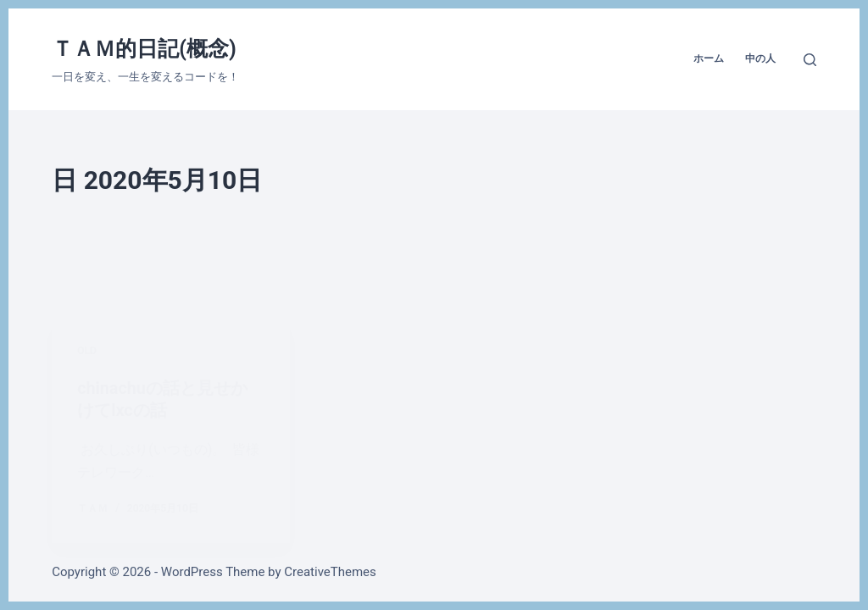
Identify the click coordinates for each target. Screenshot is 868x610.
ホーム (709, 58)
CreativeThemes (330, 572)
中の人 (760, 58)
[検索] (810, 60)
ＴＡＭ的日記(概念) (144, 49)
